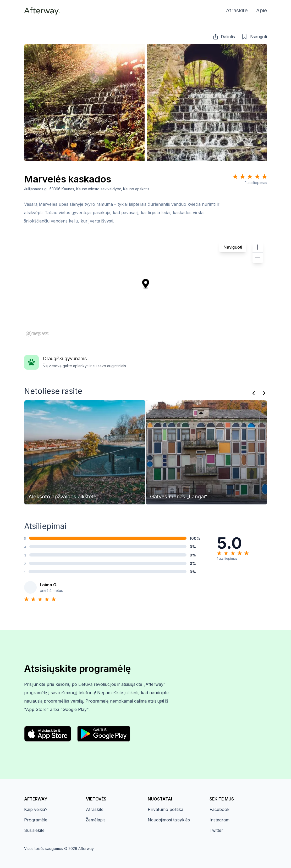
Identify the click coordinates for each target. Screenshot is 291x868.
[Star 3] (250, 176)
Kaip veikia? (36, 809)
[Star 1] (235, 176)
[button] (224, 37)
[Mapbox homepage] (37, 334)
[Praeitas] (254, 393)
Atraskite (95, 809)
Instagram (219, 820)
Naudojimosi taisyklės (169, 820)
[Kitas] (264, 393)
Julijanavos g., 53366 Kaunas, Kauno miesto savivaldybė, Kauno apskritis (87, 189)
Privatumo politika (166, 809)
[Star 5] (265, 176)
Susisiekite (34, 830)
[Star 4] (257, 176)
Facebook (219, 809)
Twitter (216, 830)
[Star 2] (243, 176)
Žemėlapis (96, 820)
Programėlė (36, 820)
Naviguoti (233, 247)
